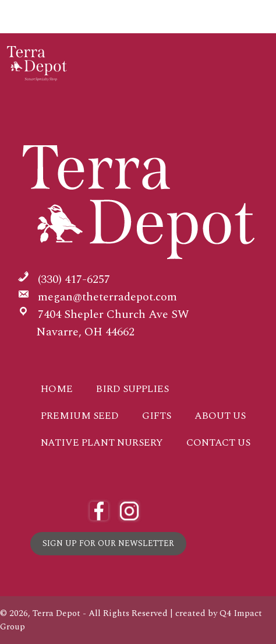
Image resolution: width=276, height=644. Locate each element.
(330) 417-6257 (74, 279)
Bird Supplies (132, 389)
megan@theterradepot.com (107, 297)
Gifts (157, 416)
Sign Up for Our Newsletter (108, 543)
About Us (220, 416)
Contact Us (218, 443)
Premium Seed (80, 416)
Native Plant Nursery (102, 443)
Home (57, 389)
